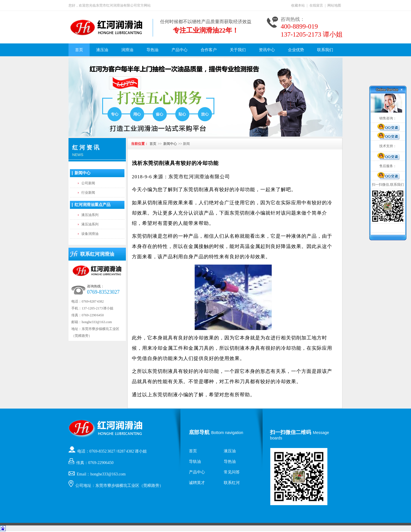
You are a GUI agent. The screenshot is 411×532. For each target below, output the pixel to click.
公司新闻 (88, 183)
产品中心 (180, 50)
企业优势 (296, 50)
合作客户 (209, 50)
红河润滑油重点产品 (92, 205)
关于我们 (238, 50)
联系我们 (325, 50)
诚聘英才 (197, 483)
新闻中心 (82, 173)
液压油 (102, 50)
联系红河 (232, 483)
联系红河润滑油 (97, 254)
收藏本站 (298, 5)
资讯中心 (267, 50)
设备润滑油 (90, 234)
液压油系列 (90, 215)
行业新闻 (88, 193)
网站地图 (334, 5)
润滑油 (127, 50)
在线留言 (316, 5)
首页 (79, 50)
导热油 (152, 50)
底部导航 (199, 432)
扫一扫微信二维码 (291, 432)
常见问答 (232, 472)
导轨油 (195, 462)
